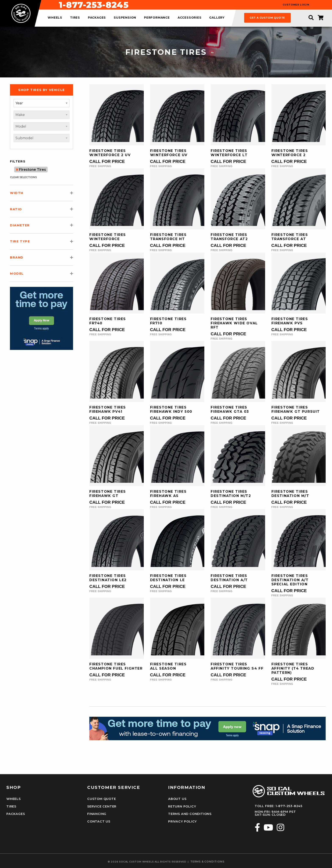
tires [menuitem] (75, 18)
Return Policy (182, 806)
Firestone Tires (31, 170)
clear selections (23, 177)
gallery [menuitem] (217, 18)
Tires (11, 806)
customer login (296, 5)
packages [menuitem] (97, 18)
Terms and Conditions (190, 814)
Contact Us (99, 821)
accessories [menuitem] (190, 18)
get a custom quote (267, 18)
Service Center (102, 806)
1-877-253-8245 (189, 5)
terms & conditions (207, 862)
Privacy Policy (183, 821)
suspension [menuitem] (125, 18)
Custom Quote (102, 799)
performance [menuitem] (157, 18)
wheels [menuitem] (55, 18)
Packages (16, 814)
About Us (177, 799)
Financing (97, 814)
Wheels (14, 799)
